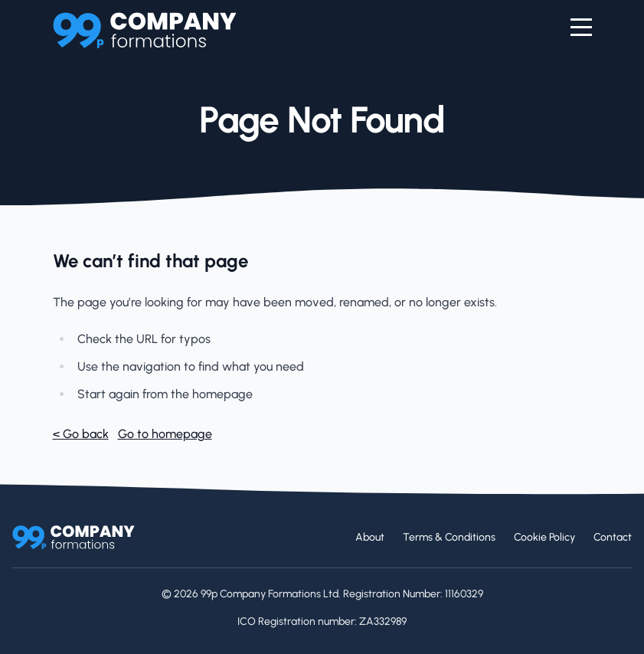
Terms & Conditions (449, 537)
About (370, 537)
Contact (613, 537)
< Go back (81, 434)
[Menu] (581, 28)
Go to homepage (165, 434)
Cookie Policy (544, 537)
